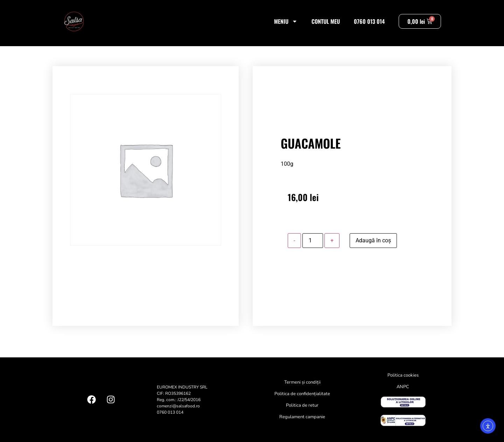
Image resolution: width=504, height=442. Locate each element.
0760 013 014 (369, 21)
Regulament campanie (302, 417)
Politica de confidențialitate (302, 394)
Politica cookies (403, 375)
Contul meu (326, 21)
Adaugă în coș (373, 240)
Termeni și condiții (302, 382)
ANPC (403, 387)
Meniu (286, 21)
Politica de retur (302, 405)
